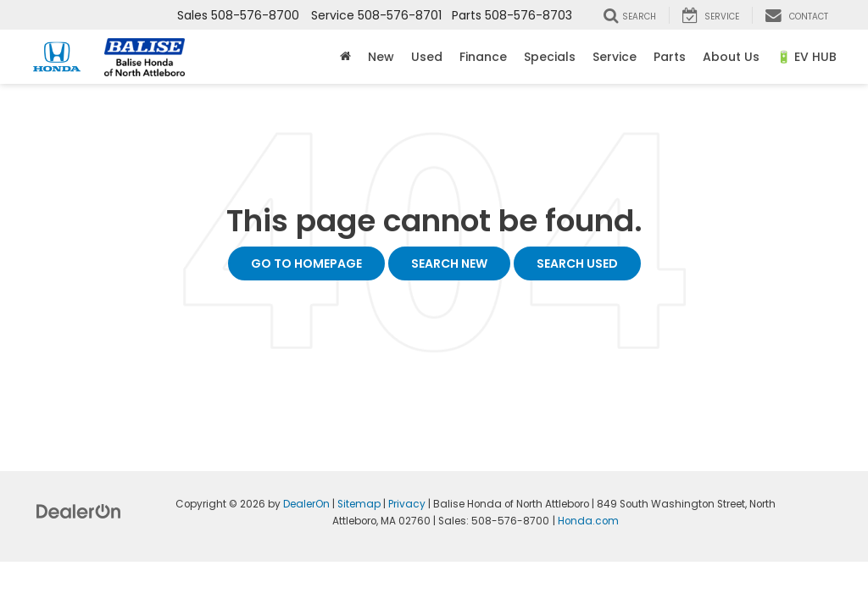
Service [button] (615, 57)
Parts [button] (670, 57)
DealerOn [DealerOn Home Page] (306, 504)
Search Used (577, 263)
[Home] (345, 57)
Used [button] (427, 57)
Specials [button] (550, 57)
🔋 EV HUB (807, 57)
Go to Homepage (306, 263)
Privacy (407, 504)
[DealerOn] (79, 511)
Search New (449, 263)
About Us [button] (731, 57)
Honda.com (588, 521)
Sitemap (359, 504)
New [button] (381, 57)
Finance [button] (483, 57)
